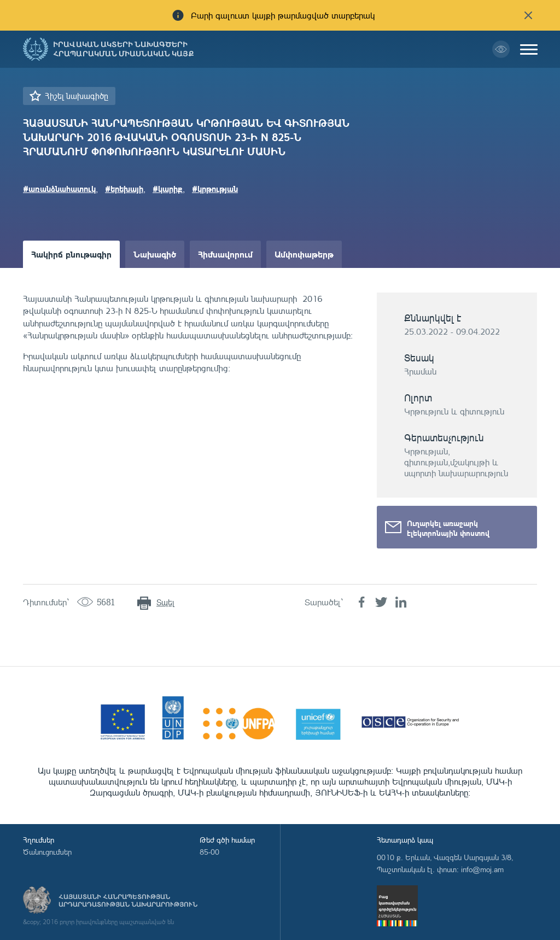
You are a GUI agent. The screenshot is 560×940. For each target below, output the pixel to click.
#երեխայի (124, 189)
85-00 (209, 852)
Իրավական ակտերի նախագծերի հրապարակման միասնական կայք (124, 49)
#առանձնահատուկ (59, 189)
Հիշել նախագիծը (77, 96)
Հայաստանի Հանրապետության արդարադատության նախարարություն (128, 901)
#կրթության (215, 189)
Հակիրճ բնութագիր (71, 254)
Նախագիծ (155, 254)
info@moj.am (482, 869)
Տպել (165, 602)
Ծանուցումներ (47, 852)
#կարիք (168, 189)
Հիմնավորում (225, 254)
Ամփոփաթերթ (304, 254)
